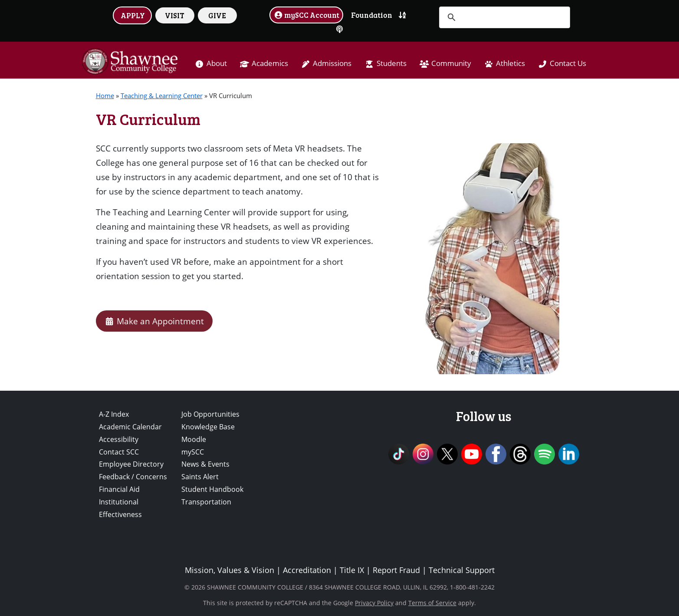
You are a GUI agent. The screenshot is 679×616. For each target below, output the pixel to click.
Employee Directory (131, 464)
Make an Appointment (154, 321)
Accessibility (119, 439)
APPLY (133, 15)
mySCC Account (306, 15)
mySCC (193, 452)
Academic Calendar (130, 427)
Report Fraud (396, 570)
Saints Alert (200, 477)
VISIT (175, 15)
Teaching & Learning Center (162, 96)
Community (451, 63)
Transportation (206, 502)
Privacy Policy (374, 603)
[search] (503, 17)
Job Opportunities (210, 414)
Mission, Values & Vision (230, 570)
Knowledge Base (208, 427)
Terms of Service (432, 603)
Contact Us (568, 63)
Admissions (332, 63)
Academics (270, 63)
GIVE (217, 15)
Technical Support (462, 570)
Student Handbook (212, 489)
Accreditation (307, 570)
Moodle (194, 439)
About (217, 63)
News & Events (205, 464)
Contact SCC (119, 452)
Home (105, 96)
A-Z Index (114, 414)
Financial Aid (119, 489)
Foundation (372, 15)
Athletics (510, 63)
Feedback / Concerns (133, 477)
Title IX (352, 570)
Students (392, 63)
